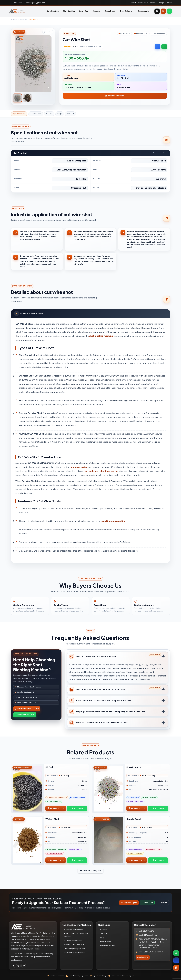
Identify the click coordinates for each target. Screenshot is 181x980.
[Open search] (157, 11)
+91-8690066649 (17, 3)
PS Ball (49, 767)
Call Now (162, 903)
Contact (169, 3)
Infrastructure (143, 3)
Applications (36, 114)
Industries (154, 3)
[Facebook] (13, 966)
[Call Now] (158, 47)
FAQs (60, 114)
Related (70, 114)
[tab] (17, 98)
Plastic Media (134, 767)
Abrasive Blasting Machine (74, 952)
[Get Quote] (163, 11)
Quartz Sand (134, 819)
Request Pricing (56, 808)
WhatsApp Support (25, 715)
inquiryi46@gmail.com (36, 3)
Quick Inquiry (143, 957)
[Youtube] (24, 966)
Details (49, 114)
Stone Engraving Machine (74, 944)
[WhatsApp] (169, 11)
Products (23, 20)
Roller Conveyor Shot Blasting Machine (76, 935)
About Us (104, 929)
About (133, 3)
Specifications (19, 114)
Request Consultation (27, 709)
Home (14, 20)
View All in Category (90, 871)
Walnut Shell (52, 819)
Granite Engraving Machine (75, 948)
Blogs (161, 3)
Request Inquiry (129, 903)
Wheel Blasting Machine (73, 929)
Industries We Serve (108, 946)
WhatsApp (77, 808)
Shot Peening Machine (73, 940)
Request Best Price (115, 95)
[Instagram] (18, 966)
